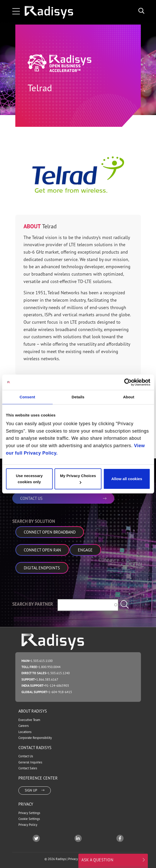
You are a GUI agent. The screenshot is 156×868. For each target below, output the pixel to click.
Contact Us (26, 756)
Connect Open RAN (42, 550)
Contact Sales (28, 768)
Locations (25, 732)
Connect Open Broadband (50, 532)
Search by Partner (33, 604)
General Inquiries (30, 762)
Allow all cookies (127, 479)
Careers (23, 726)
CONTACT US (63, 498)
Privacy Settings (29, 813)
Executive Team (29, 720)
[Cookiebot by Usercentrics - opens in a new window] (128, 382)
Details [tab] (78, 397)
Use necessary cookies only (29, 479)
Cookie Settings (29, 819)
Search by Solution (34, 521)
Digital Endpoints (42, 568)
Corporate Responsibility (35, 738)
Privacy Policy (28, 825)
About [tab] (129, 397)
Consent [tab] (27, 397)
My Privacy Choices (78, 479)
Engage (85, 550)
